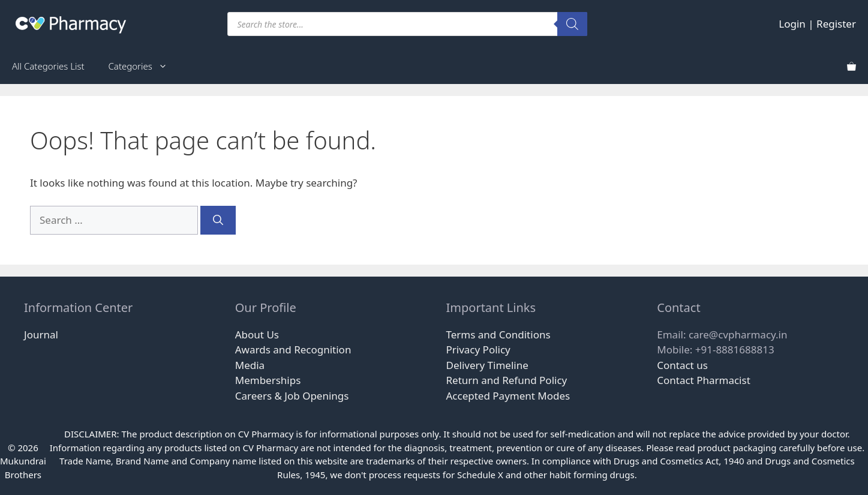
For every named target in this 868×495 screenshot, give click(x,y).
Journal (41, 334)
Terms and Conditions (498, 334)
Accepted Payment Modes (508, 396)
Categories (144, 66)
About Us (257, 334)
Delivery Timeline (487, 365)
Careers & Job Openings (292, 396)
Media (250, 365)
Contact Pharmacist (704, 380)
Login (792, 24)
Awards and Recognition (293, 349)
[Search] (572, 24)
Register (836, 24)
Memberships (268, 380)
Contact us (682, 365)
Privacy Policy (478, 349)
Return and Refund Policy (507, 380)
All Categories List (48, 66)
